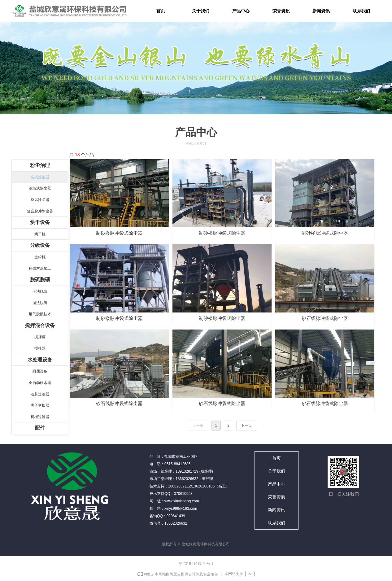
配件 (40, 428)
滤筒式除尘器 (40, 188)
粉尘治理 (40, 165)
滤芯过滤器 (40, 394)
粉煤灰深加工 (40, 269)
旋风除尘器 (40, 200)
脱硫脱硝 (40, 280)
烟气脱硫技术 (40, 314)
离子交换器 (40, 405)
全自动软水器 (40, 383)
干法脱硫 (40, 291)
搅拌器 (40, 348)
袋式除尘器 (40, 177)
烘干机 (40, 234)
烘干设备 (40, 222)
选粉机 (40, 257)
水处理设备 (40, 360)
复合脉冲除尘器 (40, 211)
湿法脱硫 (40, 303)
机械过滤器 (40, 417)
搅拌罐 (40, 337)
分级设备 (40, 245)
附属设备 (40, 371)
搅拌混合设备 (40, 325)
